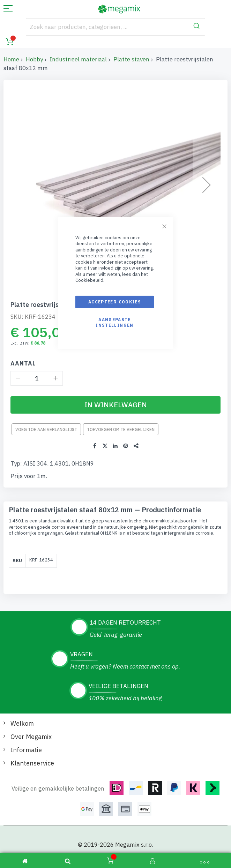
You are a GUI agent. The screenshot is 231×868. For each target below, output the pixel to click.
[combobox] (115, 27)
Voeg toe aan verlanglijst (46, 429)
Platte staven (131, 59)
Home (11, 59)
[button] (207, 185)
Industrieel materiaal (78, 59)
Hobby (34, 59)
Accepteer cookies (115, 302)
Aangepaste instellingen (114, 322)
